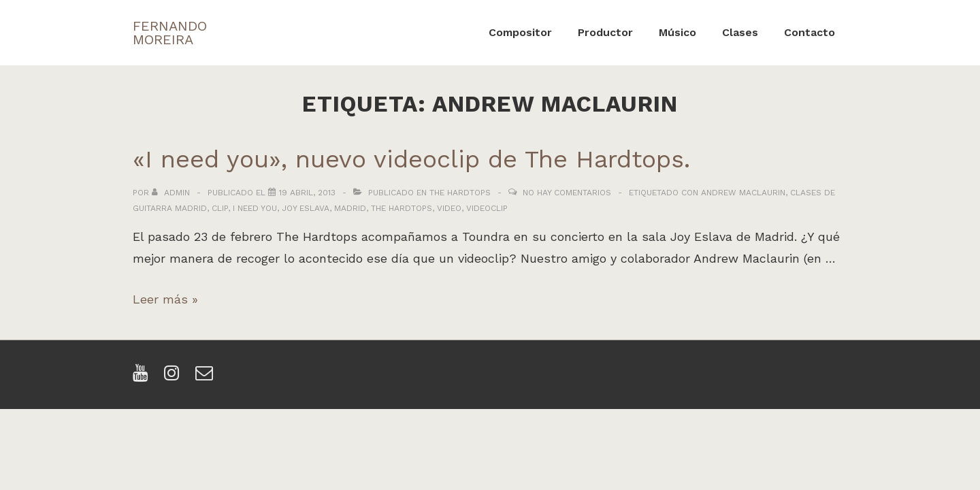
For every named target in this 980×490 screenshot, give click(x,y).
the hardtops (402, 208)
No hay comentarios (567, 193)
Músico (677, 32)
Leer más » (165, 299)
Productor (605, 32)
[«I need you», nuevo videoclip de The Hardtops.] (307, 193)
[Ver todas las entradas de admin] (172, 193)
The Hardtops (460, 193)
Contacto (810, 32)
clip (220, 208)
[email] (206, 377)
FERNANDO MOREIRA (170, 33)
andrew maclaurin (743, 193)
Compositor (520, 32)
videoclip (487, 208)
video (449, 208)
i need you (255, 208)
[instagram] (175, 377)
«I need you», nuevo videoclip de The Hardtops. (411, 159)
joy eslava (306, 208)
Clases (740, 32)
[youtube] (143, 377)
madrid (350, 208)
